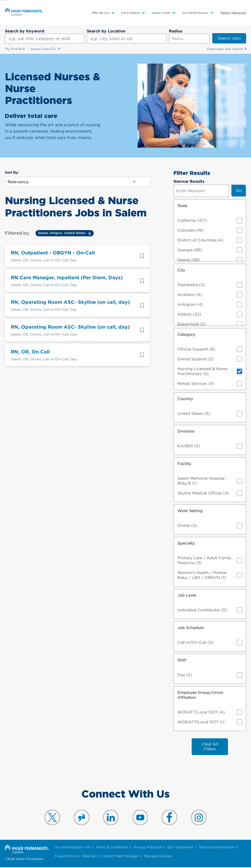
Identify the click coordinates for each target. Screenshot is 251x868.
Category (186, 334)
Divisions (186, 431)
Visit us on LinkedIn (111, 818)
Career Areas (161, 13)
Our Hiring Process (195, 13)
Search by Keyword (25, 31)
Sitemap (89, 857)
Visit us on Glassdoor (82, 818)
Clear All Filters (210, 747)
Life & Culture (131, 13)
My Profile (13, 49)
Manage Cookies (158, 857)
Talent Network (233, 13)
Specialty (186, 543)
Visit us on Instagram (199, 818)
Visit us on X (52, 818)
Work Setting (190, 511)
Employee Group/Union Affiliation (200, 695)
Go (239, 190)
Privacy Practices (148, 848)
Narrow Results (189, 181)
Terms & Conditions (112, 848)
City (181, 270)
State (182, 206)
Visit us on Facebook (169, 818)
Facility (184, 464)
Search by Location (106, 31)
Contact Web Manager (120, 857)
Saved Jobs (44, 49)
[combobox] (126, 39)
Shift (182, 660)
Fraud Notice (66, 857)
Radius (176, 31)
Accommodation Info (73, 848)
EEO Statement (181, 848)
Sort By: (12, 173)
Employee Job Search (225, 49)
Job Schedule (191, 628)
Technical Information (217, 848)
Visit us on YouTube (140, 818)
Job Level (187, 595)
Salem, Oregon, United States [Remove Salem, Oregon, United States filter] (62, 233)
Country (185, 399)
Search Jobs (229, 38)
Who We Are (101, 13)
